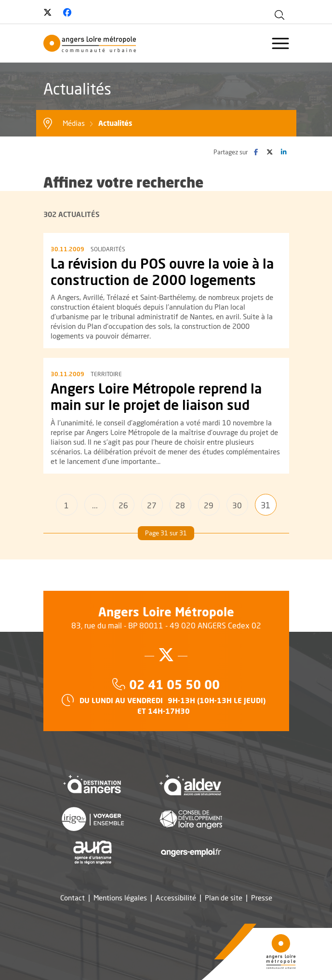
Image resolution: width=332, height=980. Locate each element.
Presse (262, 898)
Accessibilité (176, 898)
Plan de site (224, 898)
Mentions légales (120, 898)
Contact (73, 898)
